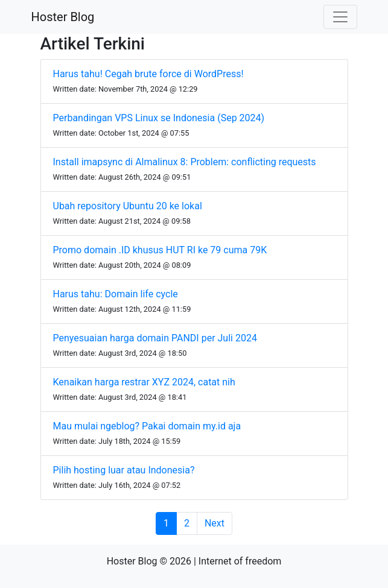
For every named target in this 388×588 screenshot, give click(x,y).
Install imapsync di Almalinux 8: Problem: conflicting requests (185, 162)
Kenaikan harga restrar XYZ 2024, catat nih (144, 382)
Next (215, 523)
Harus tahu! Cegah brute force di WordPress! (148, 74)
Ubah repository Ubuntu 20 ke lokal (128, 206)
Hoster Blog (63, 17)
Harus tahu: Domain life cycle (116, 294)
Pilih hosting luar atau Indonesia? (124, 470)
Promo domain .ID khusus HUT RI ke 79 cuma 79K (160, 250)
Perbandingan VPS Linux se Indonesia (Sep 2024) (159, 118)
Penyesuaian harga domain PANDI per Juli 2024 (155, 338)
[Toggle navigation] (340, 17)
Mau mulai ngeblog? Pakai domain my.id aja (147, 426)
